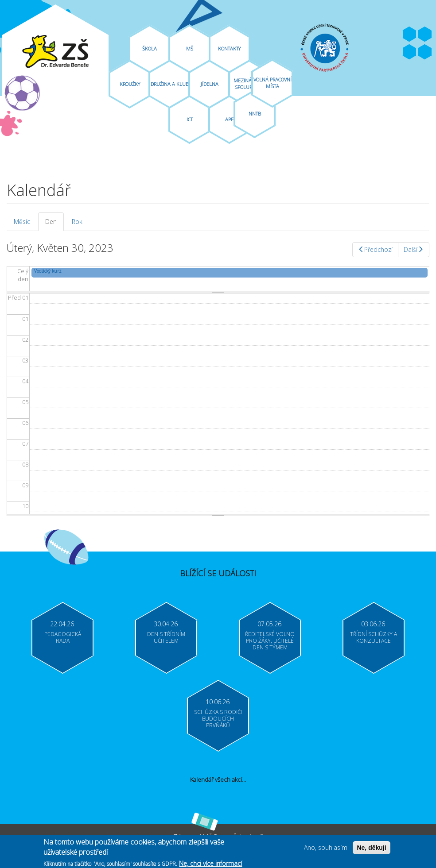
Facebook (409, 35)
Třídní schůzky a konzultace (374, 637)
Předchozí (375, 249)
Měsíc (22, 222)
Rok (77, 222)
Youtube (425, 35)
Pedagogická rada (63, 637)
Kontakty (229, 48)
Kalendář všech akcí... (218, 779)
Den (54, 224)
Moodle (425, 52)
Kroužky (130, 84)
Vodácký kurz (48, 271)
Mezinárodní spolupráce (249, 84)
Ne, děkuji (371, 849)
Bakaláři (409, 52)
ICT (190, 119)
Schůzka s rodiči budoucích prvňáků (218, 719)
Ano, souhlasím (326, 848)
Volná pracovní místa (272, 83)
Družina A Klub (170, 84)
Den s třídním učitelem (166, 637)
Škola (150, 48)
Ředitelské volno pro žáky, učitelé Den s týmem (270, 641)
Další (414, 249)
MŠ (190, 48)
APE (229, 119)
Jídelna (210, 84)
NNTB (255, 114)
